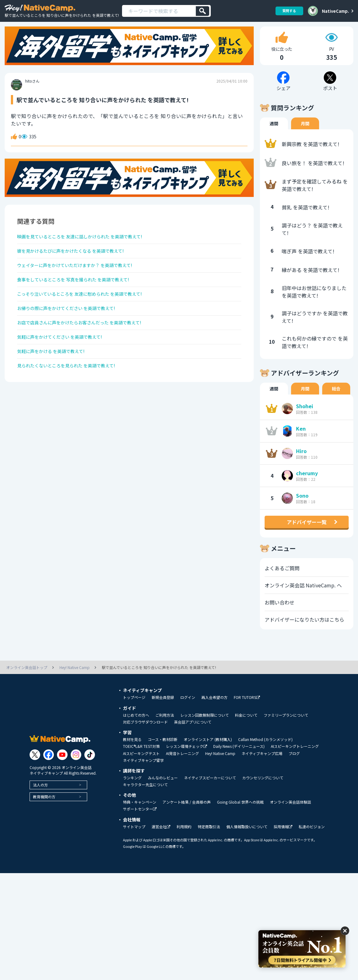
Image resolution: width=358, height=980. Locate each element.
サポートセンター (140, 820)
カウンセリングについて (263, 789)
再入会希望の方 (214, 708)
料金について (246, 726)
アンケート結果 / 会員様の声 (187, 813)
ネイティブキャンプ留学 (143, 771)
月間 (305, 134)
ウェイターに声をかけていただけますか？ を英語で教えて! (83, 282)
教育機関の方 (44, 808)
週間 (274, 134)
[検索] (203, 11)
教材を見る (132, 750)
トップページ (134, 708)
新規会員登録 (163, 708)
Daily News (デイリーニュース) (239, 757)
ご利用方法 (165, 726)
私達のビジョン (312, 838)
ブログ (294, 764)
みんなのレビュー (163, 789)
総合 (336, 399)
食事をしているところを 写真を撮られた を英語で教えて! (81, 298)
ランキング (132, 789)
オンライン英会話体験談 (290, 813)
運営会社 (161, 838)
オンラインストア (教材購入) (208, 750)
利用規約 (184, 838)
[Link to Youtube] (62, 766)
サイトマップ (134, 838)
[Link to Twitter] (35, 766)
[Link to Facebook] (49, 766)
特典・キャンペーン (140, 813)
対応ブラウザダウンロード (145, 733)
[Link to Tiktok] (90, 766)
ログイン (188, 708)
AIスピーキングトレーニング (295, 757)
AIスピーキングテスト (141, 764)
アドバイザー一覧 (307, 533)
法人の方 (40, 796)
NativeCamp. (335, 11)
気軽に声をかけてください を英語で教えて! (66, 364)
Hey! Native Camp (220, 764)
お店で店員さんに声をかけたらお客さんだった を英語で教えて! (88, 348)
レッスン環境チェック (186, 757)
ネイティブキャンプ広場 (262, 764)
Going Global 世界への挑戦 (240, 813)
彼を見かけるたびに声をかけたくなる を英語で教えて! (78, 265)
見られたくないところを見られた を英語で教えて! (73, 397)
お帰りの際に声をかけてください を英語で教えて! (73, 331)
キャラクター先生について (145, 796)
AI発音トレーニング (182, 764)
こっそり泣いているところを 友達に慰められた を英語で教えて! (89, 315)
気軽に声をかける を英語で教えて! (56, 381)
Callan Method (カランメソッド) (265, 750)
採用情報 (283, 838)
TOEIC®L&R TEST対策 (141, 757)
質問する (287, 11)
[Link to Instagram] (76, 766)
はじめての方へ (136, 726)
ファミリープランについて (286, 726)
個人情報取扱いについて (247, 838)
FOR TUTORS (247, 708)
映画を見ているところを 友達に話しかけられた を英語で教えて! (89, 249)
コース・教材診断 (163, 750)
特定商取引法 (209, 838)
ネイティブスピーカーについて (210, 789)
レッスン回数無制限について (205, 726)
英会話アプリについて (193, 733)
